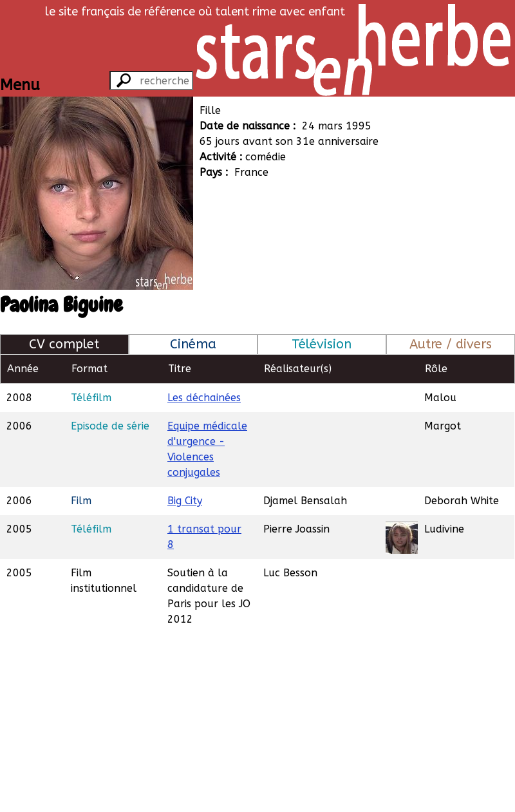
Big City (185, 501)
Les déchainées (204, 398)
